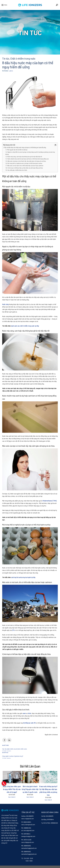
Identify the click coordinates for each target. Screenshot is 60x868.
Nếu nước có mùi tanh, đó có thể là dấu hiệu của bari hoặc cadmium (25, 166)
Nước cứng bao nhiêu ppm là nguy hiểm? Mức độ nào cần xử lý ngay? (12, 789)
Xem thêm (12, 797)
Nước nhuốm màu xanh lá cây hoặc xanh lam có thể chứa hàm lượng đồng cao (28, 159)
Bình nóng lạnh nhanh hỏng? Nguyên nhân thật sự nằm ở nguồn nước (30, 789)
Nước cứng (5, 304)
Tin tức (6, 58)
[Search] (57, 5)
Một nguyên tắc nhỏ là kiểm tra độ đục (17, 150)
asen (24, 713)
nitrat (29, 713)
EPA (13, 630)
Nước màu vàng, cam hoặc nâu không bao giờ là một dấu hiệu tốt (25, 157)
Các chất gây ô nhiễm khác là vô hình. (17, 170)
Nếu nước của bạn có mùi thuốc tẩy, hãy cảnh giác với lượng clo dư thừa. (27, 161)
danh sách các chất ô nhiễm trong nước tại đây (25, 326)
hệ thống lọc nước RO (29, 723)
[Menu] (4, 5)
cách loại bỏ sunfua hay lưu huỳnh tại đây (23, 577)
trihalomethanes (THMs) (49, 501)
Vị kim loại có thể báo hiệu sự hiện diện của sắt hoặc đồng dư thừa (25, 168)
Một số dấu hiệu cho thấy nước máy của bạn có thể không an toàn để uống (25, 147)
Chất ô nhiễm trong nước (23, 58)
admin (11, 71)
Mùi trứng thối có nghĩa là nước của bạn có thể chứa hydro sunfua (25, 163)
